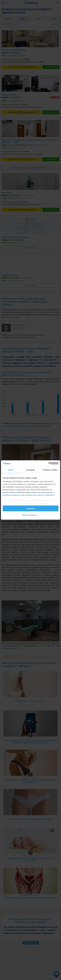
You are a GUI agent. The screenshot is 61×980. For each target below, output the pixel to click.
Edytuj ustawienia (31, 515)
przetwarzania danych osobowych (40, 495)
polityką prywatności (12, 495)
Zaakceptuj (30, 508)
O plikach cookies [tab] (50, 470)
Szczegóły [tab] (30, 470)
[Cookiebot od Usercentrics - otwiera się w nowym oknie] (48, 464)
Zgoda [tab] (11, 470)
